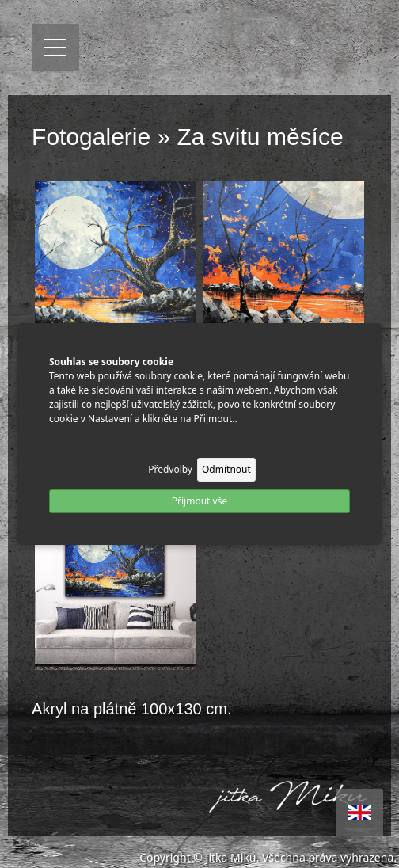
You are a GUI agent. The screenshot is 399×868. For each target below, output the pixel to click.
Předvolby (170, 469)
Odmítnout (226, 469)
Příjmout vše (199, 501)
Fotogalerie (91, 137)
